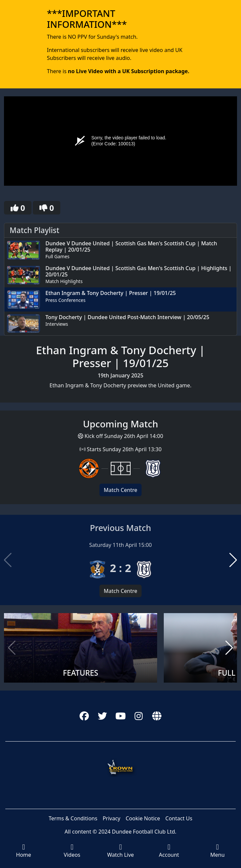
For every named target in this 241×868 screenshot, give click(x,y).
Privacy (112, 818)
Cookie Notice (143, 818)
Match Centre (120, 490)
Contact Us (179, 818)
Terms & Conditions (73, 818)
